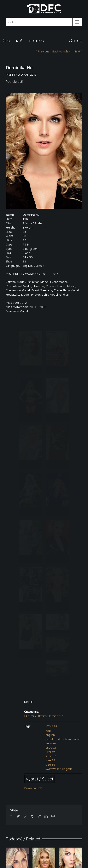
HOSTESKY (37, 41)
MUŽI (20, 41)
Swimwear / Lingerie (59, 769)
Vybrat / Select (40, 779)
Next (77, 51)
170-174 (51, 726)
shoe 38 (51, 756)
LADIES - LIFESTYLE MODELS (44, 716)
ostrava (51, 747)
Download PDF (34, 788)
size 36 (50, 764)
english (50, 735)
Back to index (61, 51)
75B (48, 731)
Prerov (50, 752)
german (51, 743)
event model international (62, 739)
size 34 (50, 760)
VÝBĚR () (76, 41)
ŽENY (7, 41)
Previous (43, 51)
